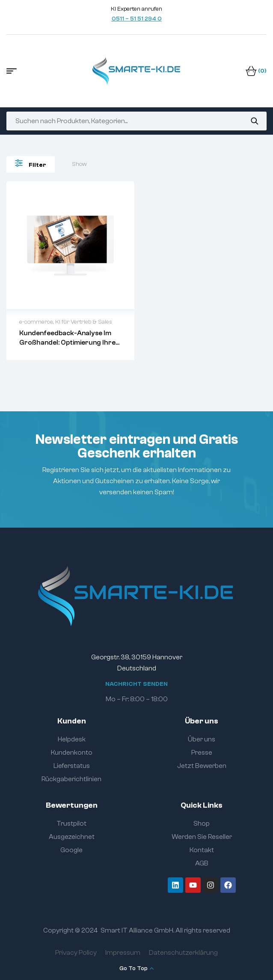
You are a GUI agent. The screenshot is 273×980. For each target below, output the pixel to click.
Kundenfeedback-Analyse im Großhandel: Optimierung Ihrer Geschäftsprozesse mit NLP (69, 342)
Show (79, 164)
